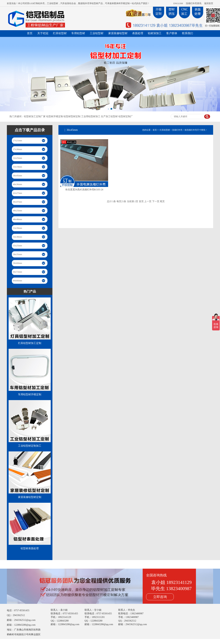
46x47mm (18, 202)
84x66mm (18, 281)
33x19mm (18, 167)
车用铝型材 (78, 33)
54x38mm (18, 237)
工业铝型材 (97, 33)
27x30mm (18, 149)
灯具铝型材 (60, 33)
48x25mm (18, 211)
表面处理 (138, 33)
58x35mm (18, 254)
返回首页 (209, 3)
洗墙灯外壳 (177, 130)
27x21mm (18, 140)
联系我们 (188, 33)
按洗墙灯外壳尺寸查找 (195, 130)
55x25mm (18, 246)
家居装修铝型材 (118, 33)
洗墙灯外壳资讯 (194, 3)
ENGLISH (178, 3)
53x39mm (18, 228)
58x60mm (18, 263)
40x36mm (18, 184)
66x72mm (18, 272)
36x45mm (18, 176)
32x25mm (18, 158)
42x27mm (18, 193)
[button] (108, 109)
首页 (30, 33)
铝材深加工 (155, 33)
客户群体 (172, 33)
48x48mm (18, 219)
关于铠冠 (43, 33)
